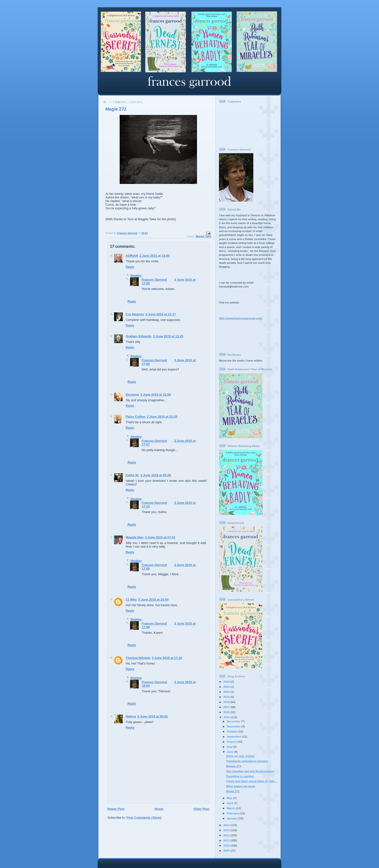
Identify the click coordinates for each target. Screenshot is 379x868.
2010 (227, 845)
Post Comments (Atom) (144, 818)
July (230, 747)
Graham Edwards (139, 336)
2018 (227, 702)
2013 (227, 830)
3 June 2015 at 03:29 (156, 475)
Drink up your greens (240, 756)
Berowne (132, 395)
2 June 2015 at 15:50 (156, 395)
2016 (227, 712)
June (230, 752)
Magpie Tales (204, 236)
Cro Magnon (135, 314)
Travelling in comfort (240, 776)
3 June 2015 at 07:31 (160, 537)
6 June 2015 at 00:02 (153, 716)
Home (159, 809)
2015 (227, 717)
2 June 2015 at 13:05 (155, 256)
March (231, 808)
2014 (227, 825)
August (232, 742)
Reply (130, 267)
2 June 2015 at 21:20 (162, 417)
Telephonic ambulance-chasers (247, 761)
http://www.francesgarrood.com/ (241, 318)
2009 (227, 850)
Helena (131, 716)
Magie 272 (233, 791)
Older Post (201, 809)
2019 (227, 697)
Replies (136, 275)
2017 (227, 707)
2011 (227, 840)
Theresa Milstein (138, 658)
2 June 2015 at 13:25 (168, 336)
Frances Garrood (154, 280)
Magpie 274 (234, 766)
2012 (227, 835)
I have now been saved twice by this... (251, 781)
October (233, 731)
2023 (227, 682)
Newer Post (116, 809)
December (234, 721)
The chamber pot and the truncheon (250, 771)
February (233, 813)
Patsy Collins (136, 417)
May (230, 798)
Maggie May (135, 537)
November (234, 726)
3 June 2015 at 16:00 (153, 600)
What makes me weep (241, 786)
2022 (227, 687)
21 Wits (131, 600)
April (230, 803)
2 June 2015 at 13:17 (161, 314)
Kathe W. (132, 475)
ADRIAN (132, 256)
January (233, 818)
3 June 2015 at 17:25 (167, 658)
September (234, 736)
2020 (227, 692)
